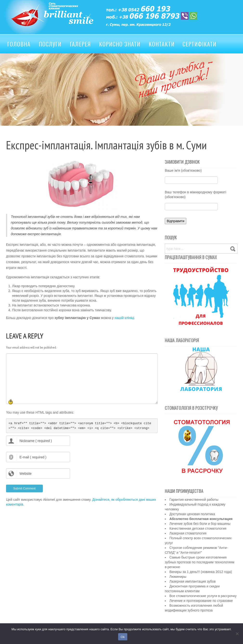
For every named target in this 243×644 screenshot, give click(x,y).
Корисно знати (120, 44)
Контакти (162, 44)
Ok (123, 637)
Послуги (50, 44)
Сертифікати (200, 44)
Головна (19, 44)
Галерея (80, 44)
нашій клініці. (125, 318)
